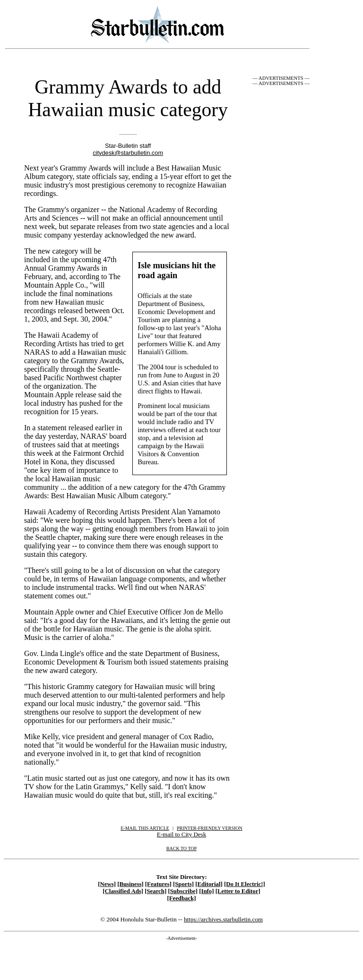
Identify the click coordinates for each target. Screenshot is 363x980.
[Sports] (183, 884)
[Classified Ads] (123, 891)
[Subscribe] (183, 891)
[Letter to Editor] (238, 891)
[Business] (130, 884)
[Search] (156, 891)
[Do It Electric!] (245, 884)
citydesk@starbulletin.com (128, 153)
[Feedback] (181, 898)
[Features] (158, 884)
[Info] (206, 891)
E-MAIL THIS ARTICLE (145, 828)
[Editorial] (209, 884)
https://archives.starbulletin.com (223, 919)
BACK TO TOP (181, 848)
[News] (107, 884)
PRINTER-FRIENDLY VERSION (210, 828)
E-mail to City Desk (181, 834)
